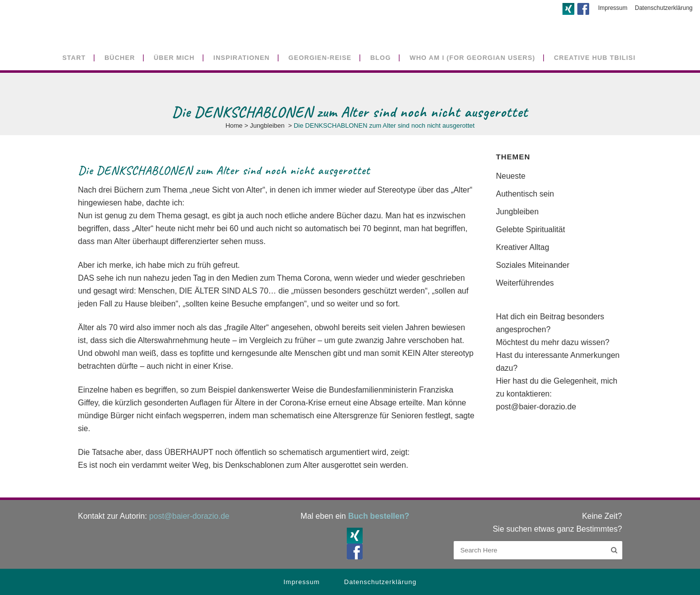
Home (234, 125)
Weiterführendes (525, 283)
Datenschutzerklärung (664, 8)
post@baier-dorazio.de (536, 407)
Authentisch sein (525, 194)
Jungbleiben (267, 125)
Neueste (511, 176)
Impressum (613, 8)
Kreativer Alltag (523, 247)
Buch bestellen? (379, 516)
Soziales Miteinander (533, 265)
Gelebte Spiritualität (531, 229)
